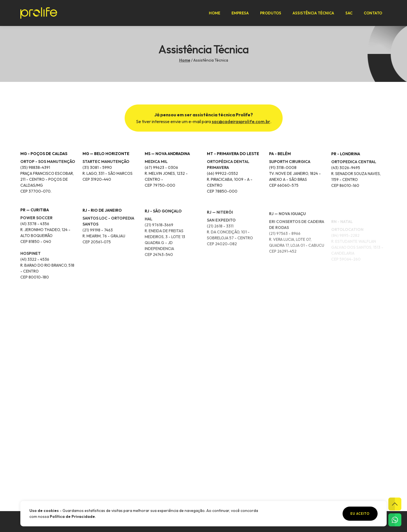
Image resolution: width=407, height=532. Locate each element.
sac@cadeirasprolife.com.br (241, 121)
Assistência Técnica (313, 13)
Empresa (240, 13)
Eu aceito (360, 514)
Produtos (271, 13)
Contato (373, 13)
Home (215, 13)
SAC (349, 13)
